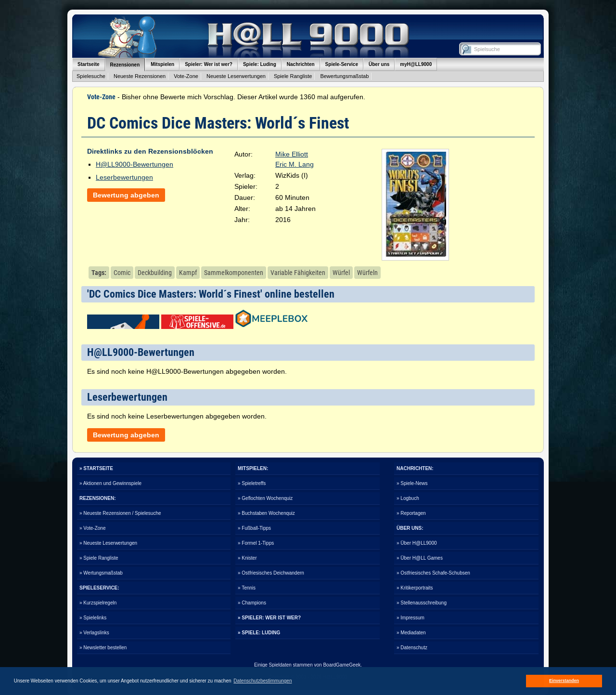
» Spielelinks (93, 618)
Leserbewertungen (124, 177)
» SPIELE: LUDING (259, 633)
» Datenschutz (412, 648)
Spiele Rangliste (293, 76)
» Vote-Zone (92, 528)
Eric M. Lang (295, 164)
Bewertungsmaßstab (344, 76)
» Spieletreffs (252, 483)
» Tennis (247, 588)
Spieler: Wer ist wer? (209, 64)
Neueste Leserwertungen (236, 76)
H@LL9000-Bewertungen (135, 164)
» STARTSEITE (96, 468)
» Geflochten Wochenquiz (265, 498)
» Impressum (411, 618)
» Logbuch (408, 498)
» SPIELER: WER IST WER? (269, 618)
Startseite (89, 64)
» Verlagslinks (94, 633)
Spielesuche (91, 76)
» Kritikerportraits (415, 588)
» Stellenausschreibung (422, 603)
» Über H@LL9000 (417, 543)
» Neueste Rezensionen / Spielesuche (120, 513)
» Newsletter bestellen (103, 648)
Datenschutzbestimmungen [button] (263, 681)
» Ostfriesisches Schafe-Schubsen (433, 573)
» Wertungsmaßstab (101, 573)
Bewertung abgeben (126, 195)
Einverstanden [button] (564, 681)
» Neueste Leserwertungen (108, 543)
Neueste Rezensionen (140, 76)
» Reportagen (411, 513)
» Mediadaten (411, 633)
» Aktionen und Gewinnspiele (110, 483)
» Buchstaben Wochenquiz (266, 513)
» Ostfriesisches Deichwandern (271, 573)
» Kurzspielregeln (98, 603)
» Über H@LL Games (420, 558)
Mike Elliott (292, 154)
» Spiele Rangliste (99, 558)
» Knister (247, 558)
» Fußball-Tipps (254, 528)
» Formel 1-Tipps (256, 543)
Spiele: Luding (260, 64)
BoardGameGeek (342, 665)
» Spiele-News (412, 483)
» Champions (252, 603)
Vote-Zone (186, 76)
